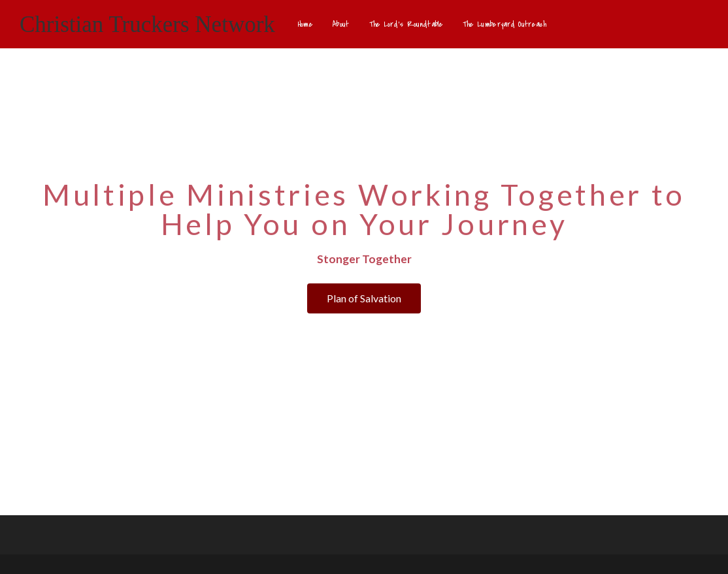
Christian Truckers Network (147, 24)
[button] (364, 298)
